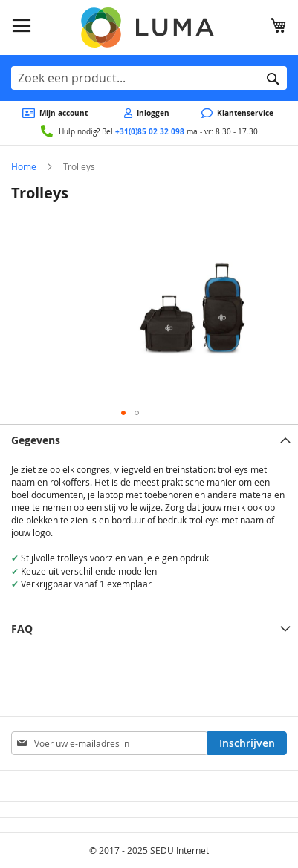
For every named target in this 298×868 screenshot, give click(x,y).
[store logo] (149, 27)
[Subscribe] (247, 743)
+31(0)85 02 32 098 (150, 131)
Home (24, 166)
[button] (123, 413)
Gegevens (36, 440)
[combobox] (149, 78)
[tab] (149, 440)
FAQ (22, 629)
